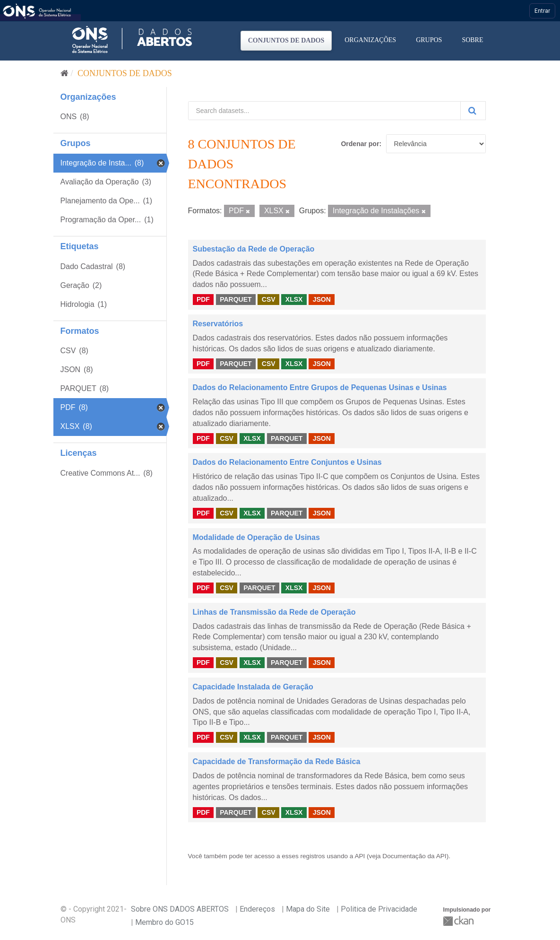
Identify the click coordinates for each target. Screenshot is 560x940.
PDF (203, 299)
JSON (322, 299)
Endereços (257, 909)
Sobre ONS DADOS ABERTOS (180, 909)
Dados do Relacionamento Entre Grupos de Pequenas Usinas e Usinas (320, 387)
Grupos (429, 40)
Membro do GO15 (164, 922)
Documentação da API (414, 856)
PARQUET (236, 299)
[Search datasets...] (324, 111)
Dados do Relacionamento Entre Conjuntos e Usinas (287, 462)
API (360, 856)
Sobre (472, 40)
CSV (269, 299)
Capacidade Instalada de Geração (253, 687)
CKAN (459, 921)
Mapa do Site (308, 909)
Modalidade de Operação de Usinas (256, 537)
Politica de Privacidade (379, 909)
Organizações (370, 40)
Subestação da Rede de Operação (254, 249)
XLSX (294, 299)
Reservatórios (218, 324)
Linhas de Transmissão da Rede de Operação (274, 612)
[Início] (65, 73)
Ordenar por (360, 144)
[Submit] (473, 111)
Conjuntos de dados (286, 40)
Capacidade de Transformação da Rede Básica (277, 762)
